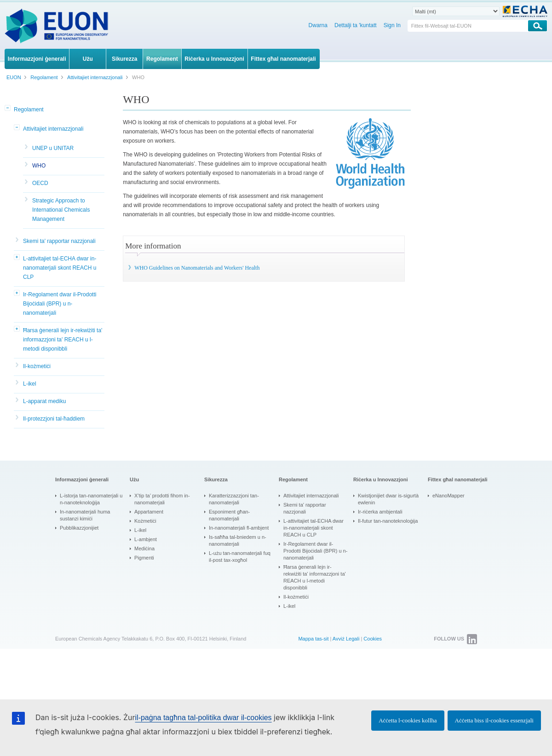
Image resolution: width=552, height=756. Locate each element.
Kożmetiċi (145, 521)
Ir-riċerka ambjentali (380, 512)
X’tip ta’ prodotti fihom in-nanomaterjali (162, 499)
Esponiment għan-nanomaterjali (229, 515)
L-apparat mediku (44, 401)
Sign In (392, 25)
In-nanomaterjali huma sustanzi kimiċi (85, 515)
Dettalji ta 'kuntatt (356, 25)
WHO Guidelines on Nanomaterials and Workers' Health (197, 268)
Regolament (29, 110)
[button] (8, 109)
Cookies (373, 639)
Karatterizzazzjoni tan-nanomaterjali (234, 499)
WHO (39, 166)
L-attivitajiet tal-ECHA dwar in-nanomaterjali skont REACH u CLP (60, 268)
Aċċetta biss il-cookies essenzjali (494, 720)
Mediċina (144, 548)
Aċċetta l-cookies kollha (408, 720)
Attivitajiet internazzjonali (53, 129)
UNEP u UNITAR (53, 148)
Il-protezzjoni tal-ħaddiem (54, 419)
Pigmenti (144, 558)
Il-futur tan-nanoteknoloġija (388, 521)
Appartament (149, 512)
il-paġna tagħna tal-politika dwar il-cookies (204, 718)
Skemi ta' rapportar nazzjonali (59, 241)
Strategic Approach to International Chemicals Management (61, 210)
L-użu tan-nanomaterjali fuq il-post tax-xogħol (240, 557)
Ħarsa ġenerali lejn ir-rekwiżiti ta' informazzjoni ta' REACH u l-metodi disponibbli (63, 340)
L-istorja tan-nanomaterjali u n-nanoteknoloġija (91, 499)
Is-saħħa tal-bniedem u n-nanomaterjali (238, 540)
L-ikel (30, 384)
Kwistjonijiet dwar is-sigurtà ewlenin (388, 499)
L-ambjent (146, 539)
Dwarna (318, 25)
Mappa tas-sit (313, 639)
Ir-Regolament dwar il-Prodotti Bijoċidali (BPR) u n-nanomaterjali (60, 304)
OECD (40, 183)
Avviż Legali (346, 639)
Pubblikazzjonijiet (79, 528)
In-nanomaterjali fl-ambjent (239, 528)
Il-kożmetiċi (37, 366)
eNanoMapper (448, 496)
